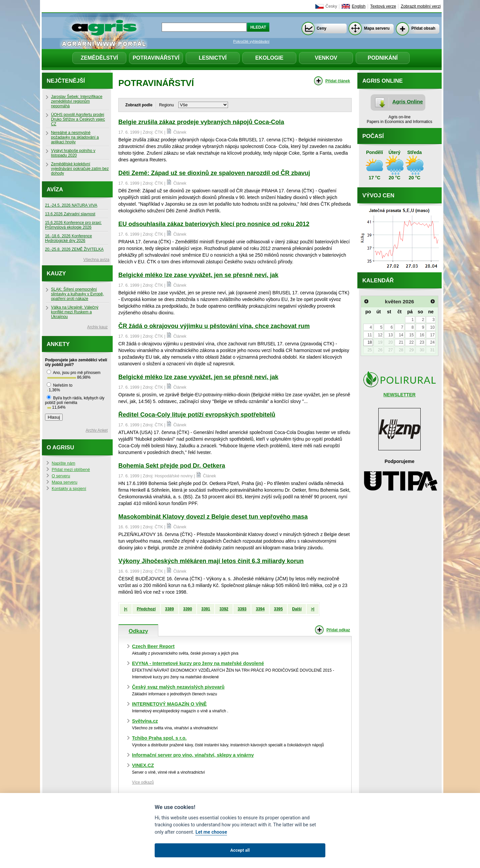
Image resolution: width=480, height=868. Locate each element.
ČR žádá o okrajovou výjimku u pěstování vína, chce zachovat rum (214, 326)
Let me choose (211, 832)
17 (432, 335)
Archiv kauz (97, 327)
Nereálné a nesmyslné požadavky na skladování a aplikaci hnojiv (75, 137)
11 (369, 335)
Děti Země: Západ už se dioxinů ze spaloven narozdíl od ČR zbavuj (214, 173)
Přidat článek (338, 81)
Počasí (373, 136)
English (358, 6)
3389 (169, 609)
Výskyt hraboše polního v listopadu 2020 (73, 153)
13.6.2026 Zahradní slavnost (70, 214)
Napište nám (63, 463)
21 (401, 342)
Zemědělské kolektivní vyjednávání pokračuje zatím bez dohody (80, 169)
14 (401, 335)
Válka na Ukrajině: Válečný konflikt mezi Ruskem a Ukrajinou (75, 312)
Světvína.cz (145, 721)
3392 (224, 609)
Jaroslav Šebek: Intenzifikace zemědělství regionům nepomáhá (77, 101)
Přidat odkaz (338, 630)
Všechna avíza (96, 260)
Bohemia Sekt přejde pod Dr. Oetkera (172, 466)
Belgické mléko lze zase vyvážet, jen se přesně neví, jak (198, 275)
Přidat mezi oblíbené (71, 470)
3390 (188, 609)
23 (422, 342)
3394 (260, 609)
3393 (242, 609)
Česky (331, 6)
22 (411, 342)
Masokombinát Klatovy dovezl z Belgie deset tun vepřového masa (213, 517)
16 (422, 335)
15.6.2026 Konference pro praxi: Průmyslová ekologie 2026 (73, 225)
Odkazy (138, 631)
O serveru (61, 476)
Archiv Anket (97, 430)
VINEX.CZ (143, 765)
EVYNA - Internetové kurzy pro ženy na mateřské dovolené (198, 663)
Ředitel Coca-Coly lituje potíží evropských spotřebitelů (197, 415)
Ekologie (269, 58)
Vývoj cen (378, 195)
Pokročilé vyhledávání (251, 41)
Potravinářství (156, 58)
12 (380, 335)
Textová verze (383, 6)
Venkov (326, 58)
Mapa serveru (377, 28)
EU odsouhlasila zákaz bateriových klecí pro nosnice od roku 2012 (214, 224)
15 (411, 335)
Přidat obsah (423, 28)
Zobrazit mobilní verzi (421, 6)
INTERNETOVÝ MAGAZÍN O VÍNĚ (169, 704)
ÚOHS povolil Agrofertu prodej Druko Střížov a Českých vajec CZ (78, 119)
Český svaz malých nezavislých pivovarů (178, 687)
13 (390, 335)
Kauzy (56, 273)
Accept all (240, 850)
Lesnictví (213, 58)
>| (313, 609)
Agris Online (408, 101)
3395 (278, 609)
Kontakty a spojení (69, 489)
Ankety (58, 344)
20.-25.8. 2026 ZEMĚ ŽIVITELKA (74, 249)
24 (432, 342)
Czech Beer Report (153, 646)
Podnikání (383, 58)
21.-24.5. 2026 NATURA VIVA (71, 205)
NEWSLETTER (399, 395)
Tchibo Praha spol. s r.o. (159, 738)
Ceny (321, 28)
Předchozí (146, 609)
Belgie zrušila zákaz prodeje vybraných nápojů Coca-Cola (201, 122)
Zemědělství (99, 58)
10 (432, 327)
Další (297, 609)
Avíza (55, 189)
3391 (206, 609)
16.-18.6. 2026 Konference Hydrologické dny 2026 (68, 238)
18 (369, 342)
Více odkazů (143, 782)
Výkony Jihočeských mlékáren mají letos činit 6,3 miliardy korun (211, 561)
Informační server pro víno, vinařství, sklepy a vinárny (193, 755)
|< (126, 609)
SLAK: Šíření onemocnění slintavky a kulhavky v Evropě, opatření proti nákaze (77, 294)
